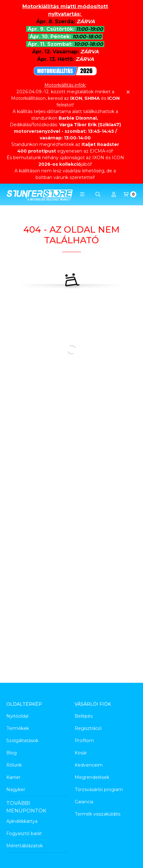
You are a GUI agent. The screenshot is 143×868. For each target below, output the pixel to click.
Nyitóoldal (17, 716)
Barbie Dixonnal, (78, 118)
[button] (82, 194)
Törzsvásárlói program (99, 790)
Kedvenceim (89, 765)
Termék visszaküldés (97, 814)
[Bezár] (128, 92)
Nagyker (16, 790)
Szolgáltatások (22, 741)
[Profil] (114, 194)
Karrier (13, 777)
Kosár (81, 753)
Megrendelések (92, 777)
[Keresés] (98, 194)
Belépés (84, 716)
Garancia (84, 802)
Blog (11, 753)
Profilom (84, 741)
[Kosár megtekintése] (130, 194)
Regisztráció (88, 728)
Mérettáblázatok (25, 846)
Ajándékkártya (22, 821)
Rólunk (14, 765)
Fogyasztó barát (24, 833)
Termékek (18, 728)
